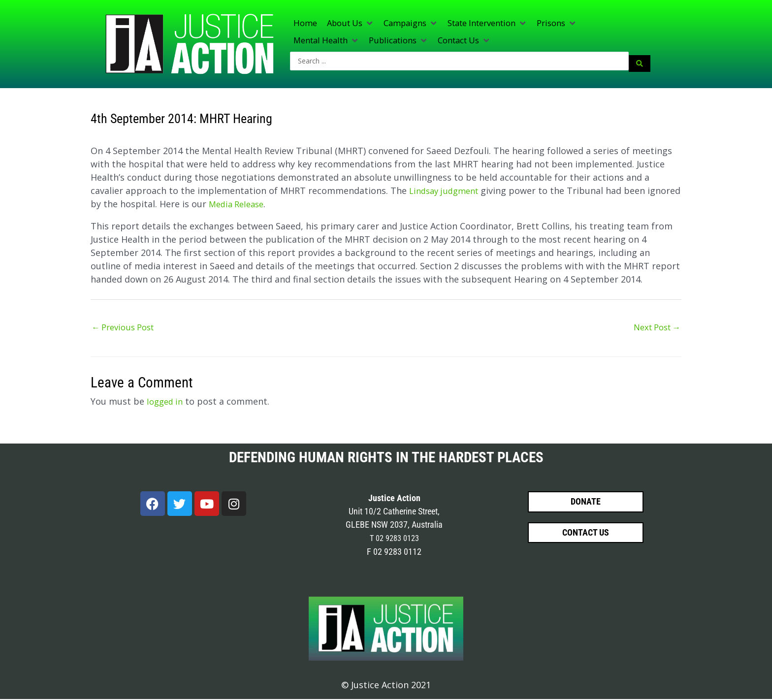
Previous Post (126, 327)
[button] (354, 24)
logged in (166, 402)
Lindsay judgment (447, 190)
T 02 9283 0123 (394, 539)
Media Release (274, 203)
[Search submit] (640, 62)
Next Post (654, 327)
